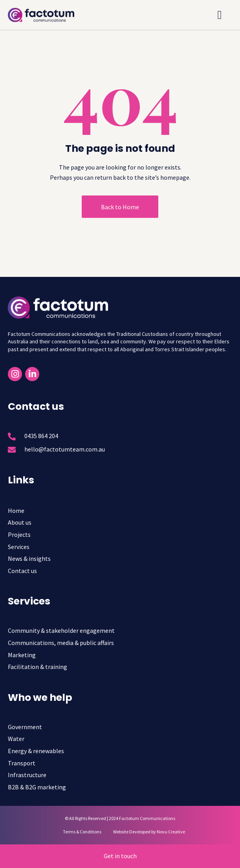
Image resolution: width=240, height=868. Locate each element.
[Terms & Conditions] (78, 832)
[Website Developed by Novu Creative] (145, 832)
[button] (220, 15)
